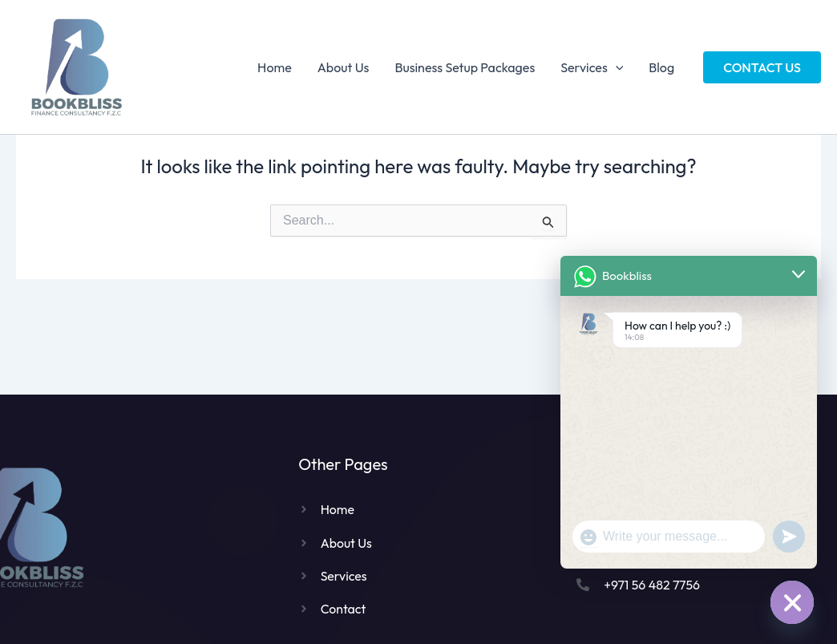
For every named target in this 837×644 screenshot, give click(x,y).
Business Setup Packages (465, 67)
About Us (344, 67)
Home (275, 67)
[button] (762, 67)
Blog (661, 67)
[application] (616, 67)
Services (592, 67)
